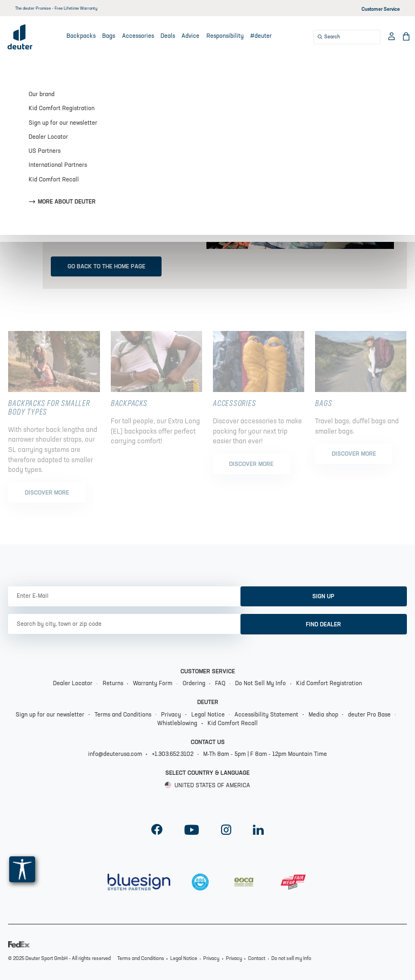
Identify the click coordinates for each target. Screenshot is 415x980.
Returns (113, 684)
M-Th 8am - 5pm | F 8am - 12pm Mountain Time (265, 755)
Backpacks (81, 36)
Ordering (194, 684)
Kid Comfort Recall (233, 724)
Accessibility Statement (266, 715)
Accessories (138, 36)
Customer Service (381, 9)
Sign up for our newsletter (50, 715)
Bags (109, 36)
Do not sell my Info (291, 959)
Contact (257, 959)
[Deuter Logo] (20, 37)
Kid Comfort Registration (329, 684)
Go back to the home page (106, 267)
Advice (190, 36)
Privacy (171, 715)
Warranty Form (153, 684)
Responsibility (225, 36)
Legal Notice (208, 715)
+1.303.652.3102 (173, 755)
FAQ (220, 684)
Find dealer (323, 625)
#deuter (261, 36)
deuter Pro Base (369, 715)
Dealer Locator (73, 684)
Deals (168, 36)
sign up (323, 597)
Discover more (47, 493)
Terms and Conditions (123, 715)
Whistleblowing (177, 724)
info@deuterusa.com (115, 755)
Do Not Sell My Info (260, 684)
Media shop (323, 715)
